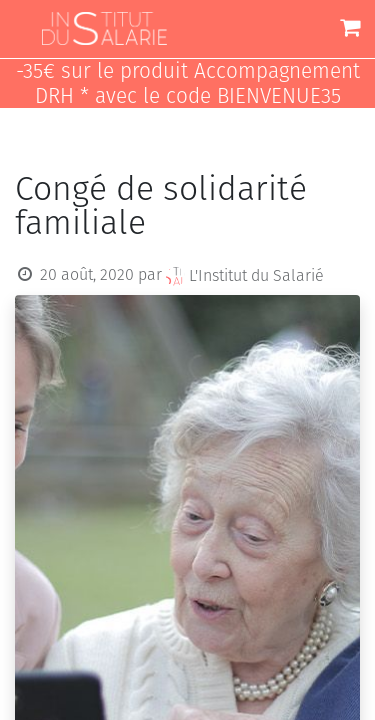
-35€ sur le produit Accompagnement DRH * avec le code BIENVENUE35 (188, 84)
